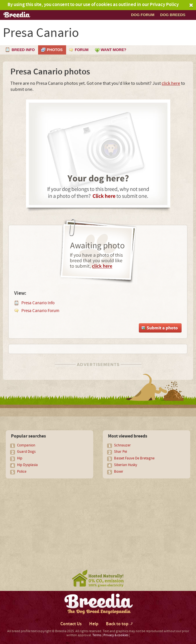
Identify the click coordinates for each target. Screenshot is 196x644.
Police (22, 472)
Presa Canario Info (38, 303)
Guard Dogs (26, 452)
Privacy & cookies (116, 635)
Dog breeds (173, 15)
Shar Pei (121, 452)
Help (94, 624)
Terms (97, 635)
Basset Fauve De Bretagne (134, 458)
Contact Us (71, 624)
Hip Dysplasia (27, 465)
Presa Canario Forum (40, 311)
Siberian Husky (126, 465)
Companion (26, 445)
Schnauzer (122, 445)
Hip (20, 458)
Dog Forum (143, 15)
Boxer (119, 472)
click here (171, 83)
